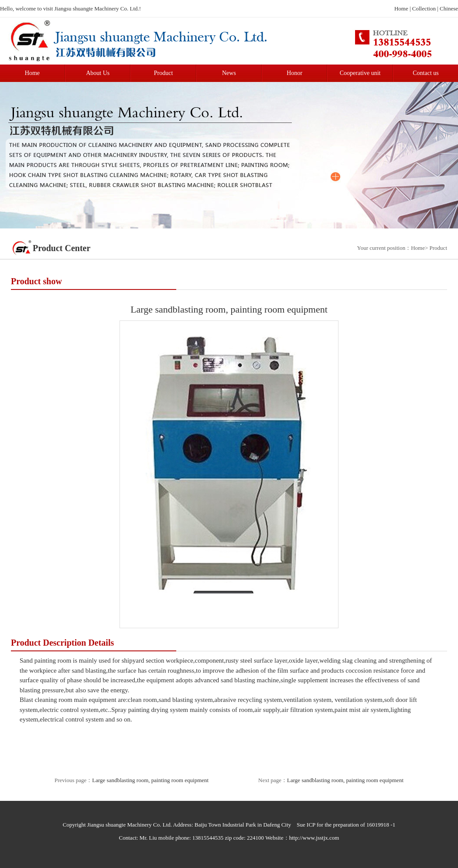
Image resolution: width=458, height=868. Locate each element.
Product (164, 73)
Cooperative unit (360, 73)
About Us (98, 73)
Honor (294, 73)
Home (401, 9)
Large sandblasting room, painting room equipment (150, 780)
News (229, 73)
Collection (424, 9)
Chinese (449, 9)
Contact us (426, 73)
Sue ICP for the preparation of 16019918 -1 (346, 825)
